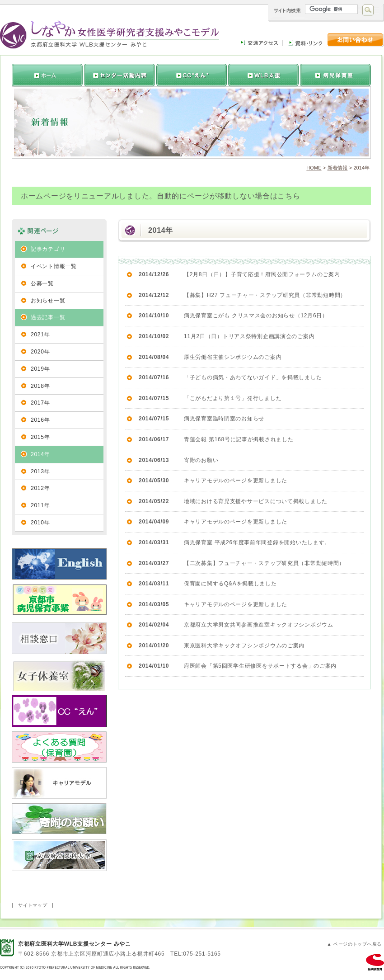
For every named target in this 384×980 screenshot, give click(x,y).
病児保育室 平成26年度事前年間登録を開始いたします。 (257, 542)
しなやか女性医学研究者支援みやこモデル (110, 35)
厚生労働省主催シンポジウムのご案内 (233, 357)
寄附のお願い (201, 460)
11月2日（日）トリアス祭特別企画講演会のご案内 (249, 336)
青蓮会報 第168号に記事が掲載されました (239, 439)
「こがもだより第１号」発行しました (233, 398)
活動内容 (191, 75)
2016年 (40, 420)
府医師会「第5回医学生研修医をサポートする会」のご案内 (260, 666)
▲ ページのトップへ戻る (354, 944)
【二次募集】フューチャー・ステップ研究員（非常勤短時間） (264, 563)
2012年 (40, 488)
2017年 (40, 403)
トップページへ (47, 75)
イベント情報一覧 (54, 266)
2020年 (40, 352)
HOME (314, 168)
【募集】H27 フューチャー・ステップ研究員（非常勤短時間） (265, 295)
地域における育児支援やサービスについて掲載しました (256, 501)
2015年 (40, 437)
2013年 (40, 471)
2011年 (40, 505)
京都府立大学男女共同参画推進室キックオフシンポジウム (259, 625)
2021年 (40, 335)
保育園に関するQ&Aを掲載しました (230, 584)
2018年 (40, 386)
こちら (289, 196)
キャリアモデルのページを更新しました (236, 481)
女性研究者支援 (263, 75)
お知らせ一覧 (48, 301)
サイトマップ (33, 905)
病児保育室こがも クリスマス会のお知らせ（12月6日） (256, 316)
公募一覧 (42, 283)
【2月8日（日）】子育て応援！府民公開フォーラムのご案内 (262, 274)
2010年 (40, 523)
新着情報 (338, 168)
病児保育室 (335, 75)
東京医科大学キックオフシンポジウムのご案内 (244, 645)
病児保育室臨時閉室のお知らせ (224, 419)
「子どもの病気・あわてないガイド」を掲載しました (253, 377)
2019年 (40, 369)
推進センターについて (119, 75)
